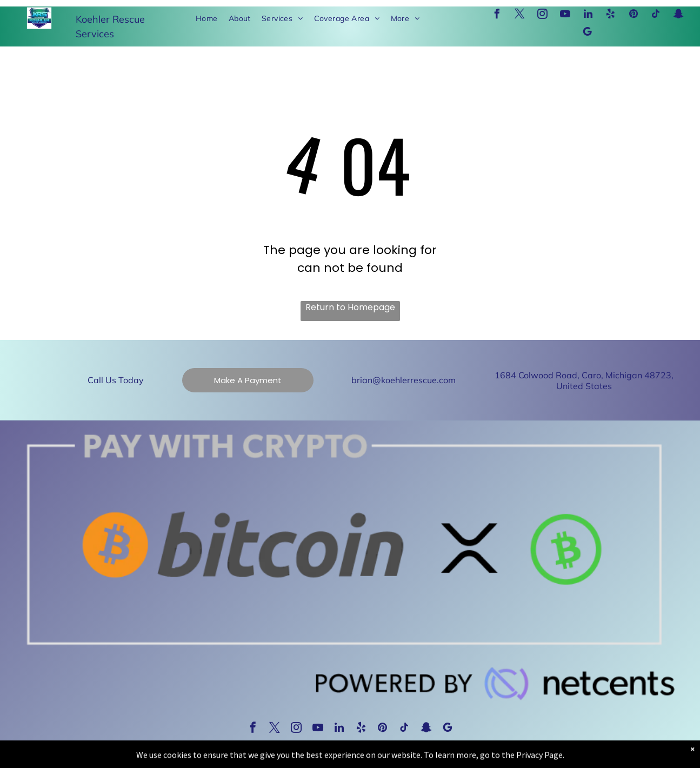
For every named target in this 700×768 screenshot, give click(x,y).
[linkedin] (588, 15)
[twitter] (520, 15)
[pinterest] (634, 15)
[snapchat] (679, 15)
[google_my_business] (588, 33)
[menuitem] (207, 19)
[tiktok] (656, 15)
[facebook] (497, 15)
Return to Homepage (350, 307)
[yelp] (611, 15)
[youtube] (565, 15)
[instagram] (543, 15)
